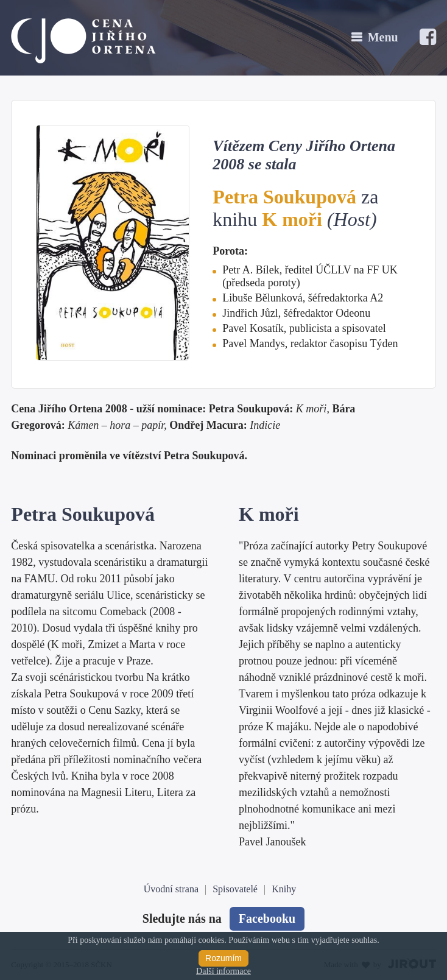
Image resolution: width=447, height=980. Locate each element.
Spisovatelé (235, 889)
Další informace (224, 971)
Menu (383, 37)
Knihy (284, 889)
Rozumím (224, 958)
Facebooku (267, 918)
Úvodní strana (171, 889)
